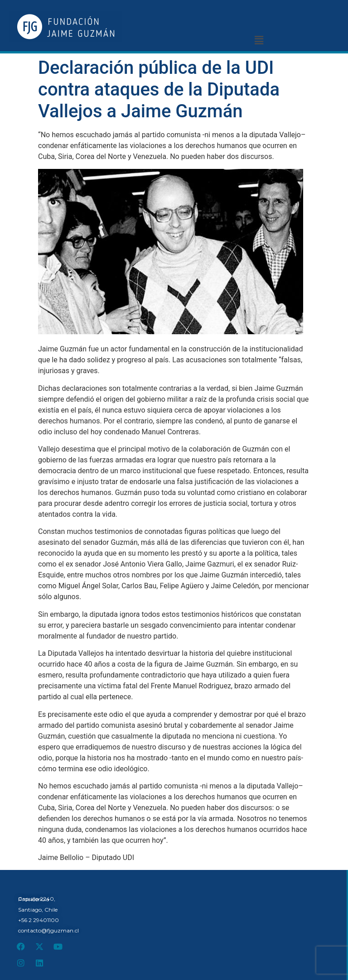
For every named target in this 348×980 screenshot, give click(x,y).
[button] (259, 40)
